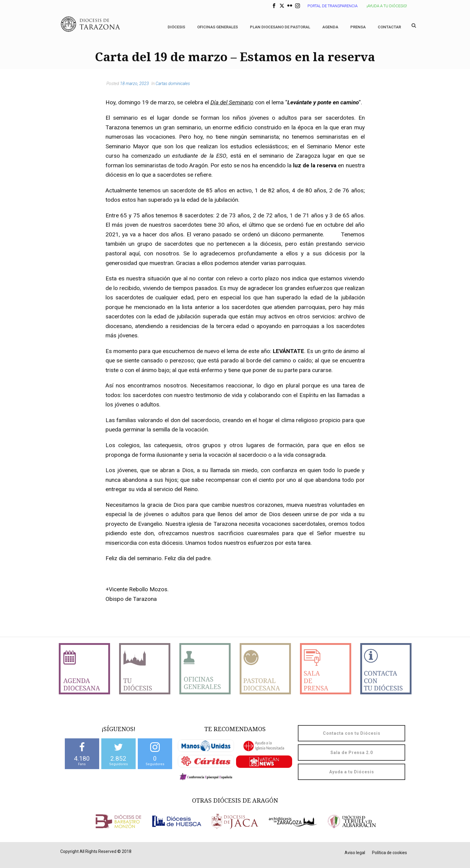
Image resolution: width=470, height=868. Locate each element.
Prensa (358, 27)
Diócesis (176, 27)
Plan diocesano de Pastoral (280, 27)
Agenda (330, 27)
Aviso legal (355, 853)
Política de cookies (390, 853)
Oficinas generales (218, 27)
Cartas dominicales (173, 84)
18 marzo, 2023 (134, 84)
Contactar (389, 27)
